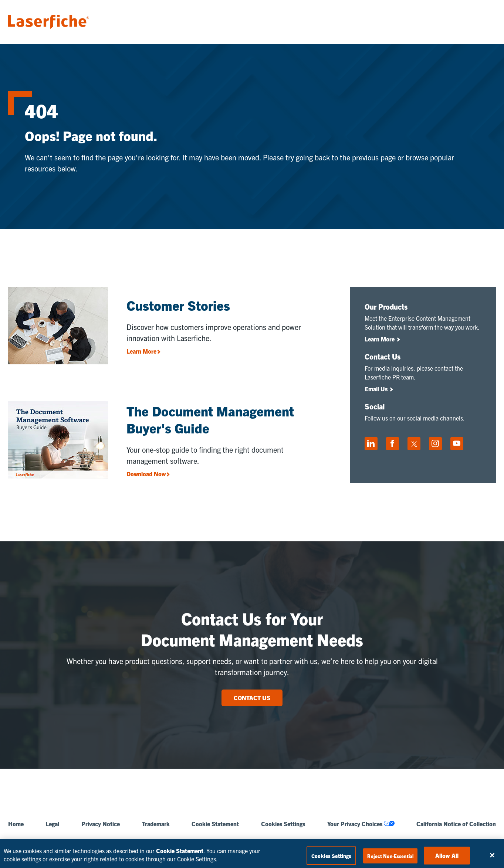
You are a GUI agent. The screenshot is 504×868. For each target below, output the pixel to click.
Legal (52, 824)
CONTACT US (252, 698)
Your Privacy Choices (361, 824)
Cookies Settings (283, 824)
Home (16, 824)
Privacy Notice (101, 824)
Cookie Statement (215, 824)
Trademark (156, 824)
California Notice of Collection (456, 824)
